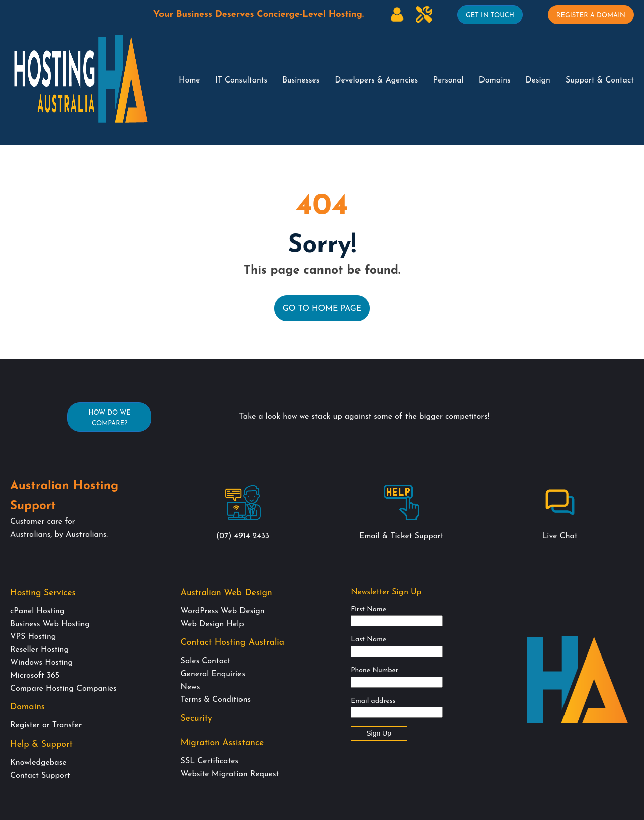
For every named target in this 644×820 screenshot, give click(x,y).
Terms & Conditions (216, 700)
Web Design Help (212, 624)
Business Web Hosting (50, 624)
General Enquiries (213, 674)
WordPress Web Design (223, 611)
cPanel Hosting (37, 611)
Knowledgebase (38, 763)
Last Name (369, 640)
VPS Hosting (33, 637)
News (190, 687)
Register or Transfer (46, 725)
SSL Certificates (210, 761)
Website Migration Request (230, 774)
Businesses (301, 80)
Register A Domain (591, 15)
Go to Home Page (322, 309)
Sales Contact (206, 661)
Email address (373, 701)
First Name (369, 609)
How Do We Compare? (109, 418)
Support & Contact (600, 80)
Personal (448, 80)
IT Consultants (241, 80)
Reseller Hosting (39, 650)
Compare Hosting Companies (63, 689)
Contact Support (40, 776)
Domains (495, 80)
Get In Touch (490, 15)
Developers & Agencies (376, 80)
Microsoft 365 (35, 676)
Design (538, 80)
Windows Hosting (42, 663)
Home (189, 80)
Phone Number (375, 670)
